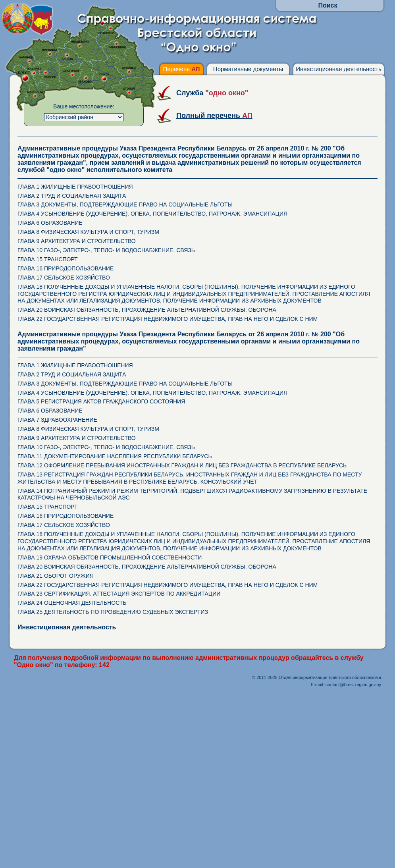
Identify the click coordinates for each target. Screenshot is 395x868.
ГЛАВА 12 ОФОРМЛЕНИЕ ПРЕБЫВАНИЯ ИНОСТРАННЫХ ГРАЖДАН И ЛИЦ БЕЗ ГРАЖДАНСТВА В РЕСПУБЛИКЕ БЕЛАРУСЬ (182, 465)
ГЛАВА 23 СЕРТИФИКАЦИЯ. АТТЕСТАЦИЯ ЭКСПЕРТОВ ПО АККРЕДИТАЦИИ (119, 594)
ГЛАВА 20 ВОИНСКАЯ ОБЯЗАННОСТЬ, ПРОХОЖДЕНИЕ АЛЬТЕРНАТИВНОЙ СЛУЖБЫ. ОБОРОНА (147, 310)
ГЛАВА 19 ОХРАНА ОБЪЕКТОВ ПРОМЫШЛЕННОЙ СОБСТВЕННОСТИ (110, 557)
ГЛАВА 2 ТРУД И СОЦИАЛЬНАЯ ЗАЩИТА (72, 196)
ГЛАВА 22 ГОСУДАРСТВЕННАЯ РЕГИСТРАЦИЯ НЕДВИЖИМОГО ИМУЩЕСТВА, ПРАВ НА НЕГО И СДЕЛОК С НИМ (168, 319)
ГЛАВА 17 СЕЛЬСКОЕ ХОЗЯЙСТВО (64, 278)
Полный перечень (214, 116)
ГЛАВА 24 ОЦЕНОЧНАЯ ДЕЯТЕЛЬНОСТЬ (72, 603)
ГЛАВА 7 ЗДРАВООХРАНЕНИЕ (57, 420)
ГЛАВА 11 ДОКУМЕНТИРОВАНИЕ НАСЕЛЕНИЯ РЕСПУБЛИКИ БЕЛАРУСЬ (115, 456)
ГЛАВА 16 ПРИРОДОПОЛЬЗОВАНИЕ (66, 268)
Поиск (328, 5)
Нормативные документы (248, 69)
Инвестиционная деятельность (339, 69)
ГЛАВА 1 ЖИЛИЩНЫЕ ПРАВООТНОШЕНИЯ (75, 187)
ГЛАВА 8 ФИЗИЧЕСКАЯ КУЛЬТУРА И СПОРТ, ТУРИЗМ (88, 232)
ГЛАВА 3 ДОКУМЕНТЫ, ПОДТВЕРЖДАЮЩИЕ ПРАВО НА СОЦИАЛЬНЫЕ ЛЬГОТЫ (125, 204)
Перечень (181, 69)
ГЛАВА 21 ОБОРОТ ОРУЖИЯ (56, 576)
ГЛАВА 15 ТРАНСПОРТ (48, 259)
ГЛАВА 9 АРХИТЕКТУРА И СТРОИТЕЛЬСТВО (77, 241)
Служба (212, 93)
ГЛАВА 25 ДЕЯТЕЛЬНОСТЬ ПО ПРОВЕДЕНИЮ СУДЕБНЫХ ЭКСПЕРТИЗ (113, 612)
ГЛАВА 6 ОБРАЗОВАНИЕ (50, 223)
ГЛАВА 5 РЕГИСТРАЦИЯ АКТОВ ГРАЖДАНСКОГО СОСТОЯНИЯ (101, 401)
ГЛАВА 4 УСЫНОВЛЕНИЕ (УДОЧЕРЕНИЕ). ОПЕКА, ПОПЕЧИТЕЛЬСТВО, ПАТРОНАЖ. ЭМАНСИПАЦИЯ (152, 214)
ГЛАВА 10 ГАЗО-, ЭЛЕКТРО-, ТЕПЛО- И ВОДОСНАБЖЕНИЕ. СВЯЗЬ (106, 250)
